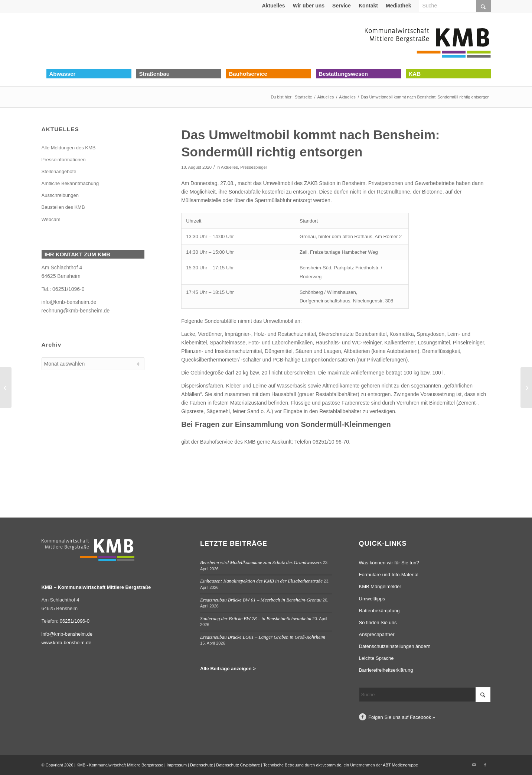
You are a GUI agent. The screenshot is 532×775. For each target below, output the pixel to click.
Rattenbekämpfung (379, 611)
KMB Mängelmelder (380, 586)
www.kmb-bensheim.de (66, 643)
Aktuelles (273, 6)
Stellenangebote (59, 171)
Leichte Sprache (376, 658)
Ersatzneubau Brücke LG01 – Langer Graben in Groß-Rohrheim (263, 637)
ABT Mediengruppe (400, 765)
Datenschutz (201, 765)
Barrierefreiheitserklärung (386, 670)
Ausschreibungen (60, 195)
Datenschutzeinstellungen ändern (395, 646)
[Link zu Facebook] (485, 765)
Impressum (177, 765)
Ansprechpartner (377, 634)
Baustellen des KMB (63, 207)
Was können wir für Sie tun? (389, 563)
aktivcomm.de (329, 765)
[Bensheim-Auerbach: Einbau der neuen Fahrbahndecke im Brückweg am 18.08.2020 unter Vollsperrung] (6, 387)
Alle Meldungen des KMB (69, 148)
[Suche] (425, 695)
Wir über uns (309, 6)
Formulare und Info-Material (389, 575)
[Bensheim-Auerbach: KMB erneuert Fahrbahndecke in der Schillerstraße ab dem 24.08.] (526, 387)
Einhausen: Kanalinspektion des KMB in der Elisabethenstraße (261, 581)
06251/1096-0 (68, 289)
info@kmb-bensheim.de (69, 302)
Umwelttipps (372, 599)
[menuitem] (273, 6)
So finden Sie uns (378, 622)
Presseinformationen (64, 160)
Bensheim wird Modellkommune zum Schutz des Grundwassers (261, 562)
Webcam (51, 219)
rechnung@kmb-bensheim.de (76, 311)
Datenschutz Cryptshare (239, 765)
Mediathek (398, 6)
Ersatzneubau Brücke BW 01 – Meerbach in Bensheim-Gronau (261, 600)
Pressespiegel (253, 167)
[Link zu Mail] (474, 765)
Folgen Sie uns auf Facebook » (402, 717)
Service (342, 6)
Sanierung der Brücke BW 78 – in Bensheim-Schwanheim (256, 618)
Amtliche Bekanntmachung (70, 183)
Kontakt (368, 6)
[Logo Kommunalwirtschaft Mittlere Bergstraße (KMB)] (428, 41)
